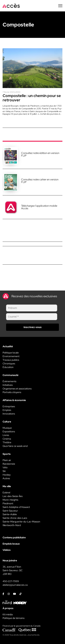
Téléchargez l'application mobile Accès (39, 207)
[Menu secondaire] (60, 6)
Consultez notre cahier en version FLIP (40, 181)
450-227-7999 (11, 581)
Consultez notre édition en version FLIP (40, 154)
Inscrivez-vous (33, 327)
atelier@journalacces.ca (15, 585)
